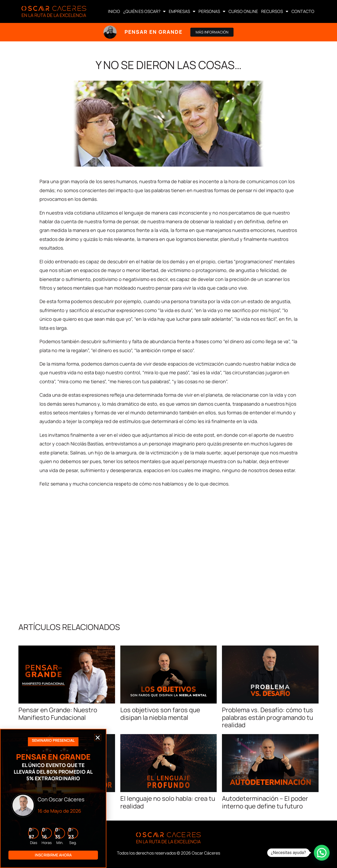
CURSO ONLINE (243, 11)
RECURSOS (275, 11)
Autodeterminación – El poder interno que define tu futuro (265, 802)
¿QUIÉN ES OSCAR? (144, 11)
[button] (322, 853)
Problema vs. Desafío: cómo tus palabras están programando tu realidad (267, 717)
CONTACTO (303, 11)
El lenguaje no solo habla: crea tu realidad (168, 802)
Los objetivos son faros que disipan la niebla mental (160, 714)
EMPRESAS (182, 11)
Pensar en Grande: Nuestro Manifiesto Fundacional (58, 714)
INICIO (114, 11)
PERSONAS (212, 11)
